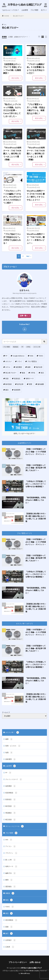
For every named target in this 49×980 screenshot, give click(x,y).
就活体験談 (11, 920)
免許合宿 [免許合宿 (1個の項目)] (39, 367)
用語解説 (11, 813)
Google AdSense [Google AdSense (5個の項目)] (18, 356)
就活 (9, 913)
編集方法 (11, 873)
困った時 (11, 860)
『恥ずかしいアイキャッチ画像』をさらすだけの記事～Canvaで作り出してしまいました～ (12, 110)
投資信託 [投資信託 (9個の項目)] (17, 379)
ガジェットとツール (15, 826)
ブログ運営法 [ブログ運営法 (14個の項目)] (32, 361)
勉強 (9, 900)
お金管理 (25, 10)
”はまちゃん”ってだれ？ (10, 10)
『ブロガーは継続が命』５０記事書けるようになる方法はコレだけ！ (36, 69)
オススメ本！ (12, 732)
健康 (9, 739)
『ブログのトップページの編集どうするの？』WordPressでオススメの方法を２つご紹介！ (12, 197)
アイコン (11, 846)
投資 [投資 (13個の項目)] (7, 379)
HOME (7, 16)
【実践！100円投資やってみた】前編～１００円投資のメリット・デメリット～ (36, 452)
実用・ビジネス (13, 746)
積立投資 (11, 820)
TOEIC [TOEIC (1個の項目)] (41, 356)
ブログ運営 (34, 10)
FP (22, 347)
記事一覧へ (24, 316)
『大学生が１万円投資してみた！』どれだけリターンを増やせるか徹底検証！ (36, 484)
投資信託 (16, 347)
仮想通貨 (11, 786)
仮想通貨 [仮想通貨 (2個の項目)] (19, 367)
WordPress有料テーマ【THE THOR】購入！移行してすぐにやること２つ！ (36, 195)
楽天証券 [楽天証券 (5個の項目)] (20, 384)
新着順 (4, 37)
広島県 (10, 947)
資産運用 (11, 759)
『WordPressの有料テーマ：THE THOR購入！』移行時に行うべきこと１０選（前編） (36, 153)
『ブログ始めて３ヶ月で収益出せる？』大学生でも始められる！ (12, 238)
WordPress (25, 973)
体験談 (10, 893)
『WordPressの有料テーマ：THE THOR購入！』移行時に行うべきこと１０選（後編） (12, 153)
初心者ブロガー (18, 16)
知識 (9, 753)
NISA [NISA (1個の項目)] (31, 356)
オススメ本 (37, 347)
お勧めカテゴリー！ (21, 37)
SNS (9, 840)
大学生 (28, 347)
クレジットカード (14, 779)
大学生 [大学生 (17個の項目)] (33, 373)
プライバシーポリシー (18, 962)
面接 (9, 927)
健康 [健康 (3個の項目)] (29, 367)
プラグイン (11, 853)
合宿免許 (11, 940)
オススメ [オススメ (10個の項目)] (8, 361)
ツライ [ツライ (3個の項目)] (19, 361)
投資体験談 (11, 793)
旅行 (9, 933)
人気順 (10, 37)
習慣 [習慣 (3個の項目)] (30, 384)
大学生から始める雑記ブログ (25, 5)
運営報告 (11, 887)
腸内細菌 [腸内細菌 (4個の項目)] (41, 384)
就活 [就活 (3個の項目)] (42, 373)
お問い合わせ (35, 962)
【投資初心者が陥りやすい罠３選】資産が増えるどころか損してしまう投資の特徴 (36, 517)
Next (28, 256)
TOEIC (10, 907)
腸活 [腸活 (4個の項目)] (7, 390)
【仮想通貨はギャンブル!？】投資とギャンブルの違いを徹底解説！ (12, 69)
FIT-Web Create (32, 971)
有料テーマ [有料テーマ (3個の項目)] (30, 379)
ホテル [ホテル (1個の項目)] (8, 367)
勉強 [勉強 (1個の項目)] (23, 373)
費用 (9, 880)
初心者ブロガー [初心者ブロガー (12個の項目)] (11, 373)
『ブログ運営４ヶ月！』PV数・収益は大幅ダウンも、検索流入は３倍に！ (36, 109)
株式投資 (11, 806)
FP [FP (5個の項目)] (6, 356)
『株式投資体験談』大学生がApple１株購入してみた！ (36, 500)
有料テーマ (11, 866)
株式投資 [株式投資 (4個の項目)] (8, 384)
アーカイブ (6, 712)
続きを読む (16, 78)
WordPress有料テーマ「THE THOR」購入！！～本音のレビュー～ (36, 238)
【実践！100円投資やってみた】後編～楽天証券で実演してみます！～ (36, 468)
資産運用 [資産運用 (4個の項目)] (17, 390)
